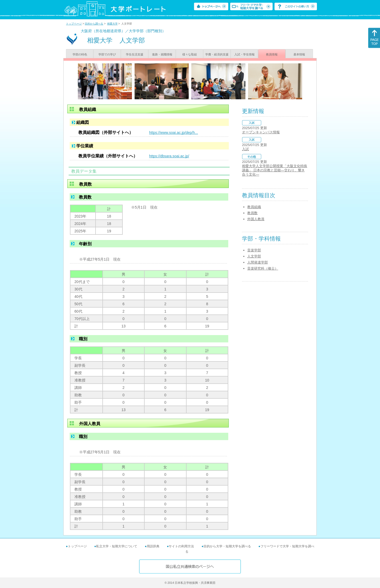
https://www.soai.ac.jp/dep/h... (174, 133)
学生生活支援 (135, 54)
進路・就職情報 (162, 54)
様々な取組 (190, 54)
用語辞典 (153, 546)
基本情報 (299, 54)
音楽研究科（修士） (263, 268)
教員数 (252, 213)
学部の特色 (80, 54)
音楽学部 (254, 250)
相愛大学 (112, 24)
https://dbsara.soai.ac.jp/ (169, 156)
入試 (245, 149)
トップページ (74, 24)
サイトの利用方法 (181, 546)
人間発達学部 (258, 262)
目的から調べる (94, 24)
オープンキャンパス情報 (261, 132)
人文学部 (254, 256)
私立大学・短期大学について (117, 546)
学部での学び (107, 54)
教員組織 (254, 207)
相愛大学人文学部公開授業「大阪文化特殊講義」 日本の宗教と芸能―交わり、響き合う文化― (275, 170)
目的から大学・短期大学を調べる (227, 546)
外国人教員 (256, 219)
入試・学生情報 (244, 54)
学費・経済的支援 (217, 54)
